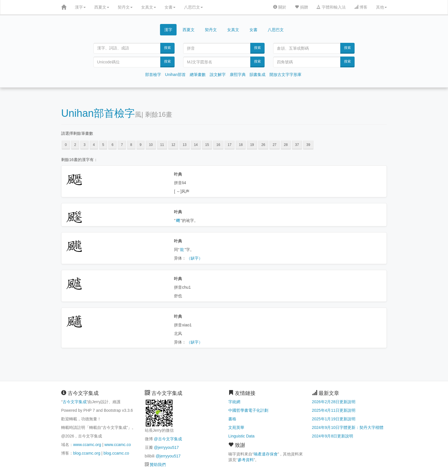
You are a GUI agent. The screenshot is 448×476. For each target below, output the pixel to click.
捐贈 (301, 7)
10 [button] (151, 145)
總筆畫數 (198, 75)
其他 (381, 7)
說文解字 (218, 75)
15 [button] (207, 145)
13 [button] (184, 145)
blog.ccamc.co (116, 453)
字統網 (234, 402)
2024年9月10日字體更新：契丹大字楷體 (348, 427)
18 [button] (241, 145)
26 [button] (263, 145)
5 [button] (103, 145)
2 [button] (75, 145)
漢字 (80, 7)
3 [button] (84, 145)
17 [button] (230, 145)
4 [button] (94, 145)
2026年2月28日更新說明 (334, 402)
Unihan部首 (175, 75)
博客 (361, 7)
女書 (170, 7)
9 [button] (141, 145)
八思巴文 (193, 7)
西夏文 (102, 7)
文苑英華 (236, 427)
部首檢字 (153, 75)
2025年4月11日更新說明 (334, 410)
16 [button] (218, 145)
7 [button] (122, 145)
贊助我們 (158, 465)
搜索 (167, 48)
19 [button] (252, 145)
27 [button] (274, 145)
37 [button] (297, 145)
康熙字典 (238, 75)
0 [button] (66, 145)
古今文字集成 (75, 402)
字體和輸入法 (331, 7)
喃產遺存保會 (266, 454)
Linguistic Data (241, 436)
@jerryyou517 (166, 447)
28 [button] (286, 145)
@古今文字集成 (168, 439)
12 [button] (173, 145)
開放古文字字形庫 (285, 75)
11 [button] (162, 145)
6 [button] (112, 145)
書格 (232, 419)
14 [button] (196, 145)
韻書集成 (257, 75)
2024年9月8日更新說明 (333, 436)
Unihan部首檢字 (98, 113)
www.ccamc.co (118, 445)
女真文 (149, 7)
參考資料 (246, 460)
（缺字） (195, 258)
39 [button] (308, 145)
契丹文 (125, 7)
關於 (280, 7)
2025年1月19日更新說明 (334, 419)
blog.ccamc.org (87, 453)
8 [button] (131, 145)
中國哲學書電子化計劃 (248, 410)
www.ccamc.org (87, 445)
